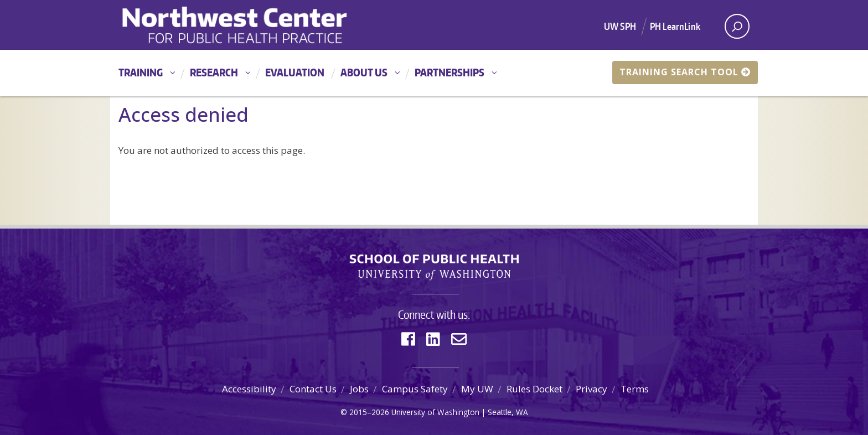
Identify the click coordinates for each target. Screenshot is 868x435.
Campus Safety (415, 389)
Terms (635, 389)
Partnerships (449, 72)
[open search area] (737, 26)
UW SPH (620, 26)
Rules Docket (534, 389)
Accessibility (249, 389)
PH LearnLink (675, 26)
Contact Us (313, 389)
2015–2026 (369, 412)
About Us (364, 72)
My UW (477, 389)
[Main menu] (434, 73)
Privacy (591, 389)
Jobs (359, 389)
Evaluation (295, 72)
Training (141, 72)
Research (214, 72)
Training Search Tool (685, 72)
